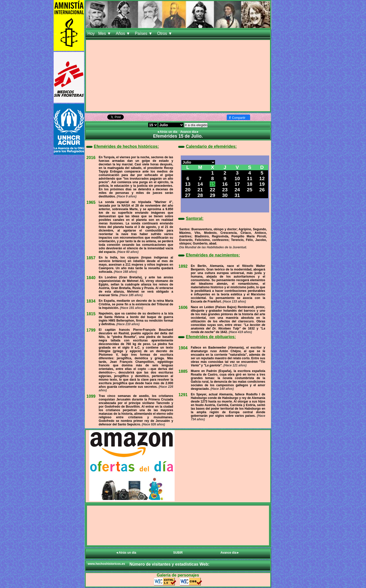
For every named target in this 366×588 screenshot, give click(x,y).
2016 (91, 158)
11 (249, 178)
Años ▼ (123, 33)
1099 (91, 396)
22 (212, 190)
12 (262, 178)
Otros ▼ (165, 33)
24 (237, 190)
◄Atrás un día (167, 132)
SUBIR (178, 553)
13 (188, 184)
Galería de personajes (178, 575)
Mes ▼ (105, 33)
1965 (91, 202)
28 (200, 195)
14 (200, 184)
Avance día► (190, 132)
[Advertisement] (178, 76)
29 (212, 195)
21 (200, 190)
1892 (183, 266)
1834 (91, 301)
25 (249, 190)
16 (225, 184)
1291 (183, 395)
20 (188, 190)
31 (237, 195)
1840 (91, 278)
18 (249, 184)
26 (262, 190)
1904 (183, 348)
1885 (183, 371)
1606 (183, 307)
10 (237, 178)
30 (225, 195)
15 (212, 184)
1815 (91, 314)
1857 (91, 258)
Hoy (91, 33)
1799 (91, 330)
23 (225, 190)
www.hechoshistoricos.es (106, 564)
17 (237, 184)
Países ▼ (144, 33)
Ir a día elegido (196, 125)
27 (188, 195)
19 (262, 184)
